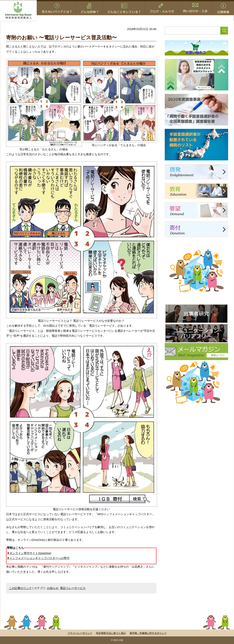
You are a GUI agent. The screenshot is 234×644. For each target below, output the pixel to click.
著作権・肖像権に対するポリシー (148, 633)
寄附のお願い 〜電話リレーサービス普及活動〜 (62, 38)
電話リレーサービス (73, 588)
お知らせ (53, 588)
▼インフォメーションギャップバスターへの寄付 (38, 558)
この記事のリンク (20, 588)
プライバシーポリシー (80, 633)
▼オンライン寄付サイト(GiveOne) (29, 553)
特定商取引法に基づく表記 (111, 633)
